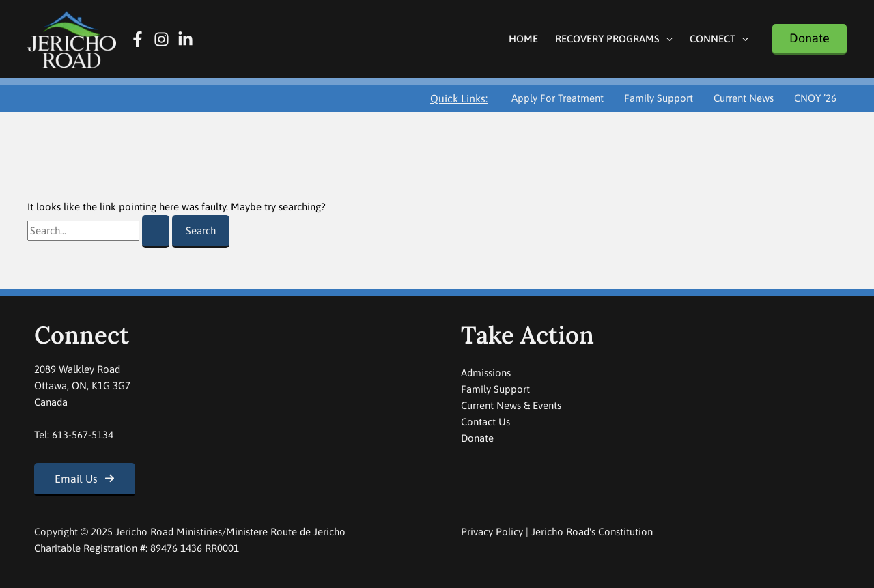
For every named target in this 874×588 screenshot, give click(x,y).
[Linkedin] (185, 39)
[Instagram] (161, 39)
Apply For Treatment (558, 98)
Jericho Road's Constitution (592, 532)
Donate (477, 438)
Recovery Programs (614, 39)
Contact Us (485, 422)
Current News (744, 98)
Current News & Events (511, 405)
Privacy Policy (492, 532)
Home (523, 39)
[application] (666, 39)
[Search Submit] (156, 232)
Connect (719, 39)
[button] (809, 39)
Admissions (486, 373)
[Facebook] (138, 39)
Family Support (659, 98)
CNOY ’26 (815, 98)
